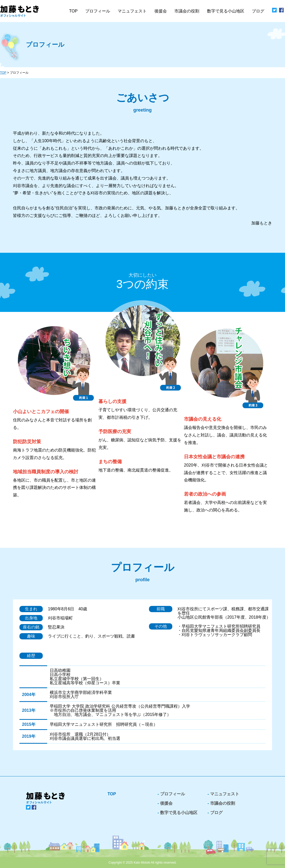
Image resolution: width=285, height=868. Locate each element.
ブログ (258, 11)
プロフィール (98, 11)
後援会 (161, 11)
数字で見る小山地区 (226, 11)
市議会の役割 (223, 803)
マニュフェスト (225, 794)
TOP (73, 11)
